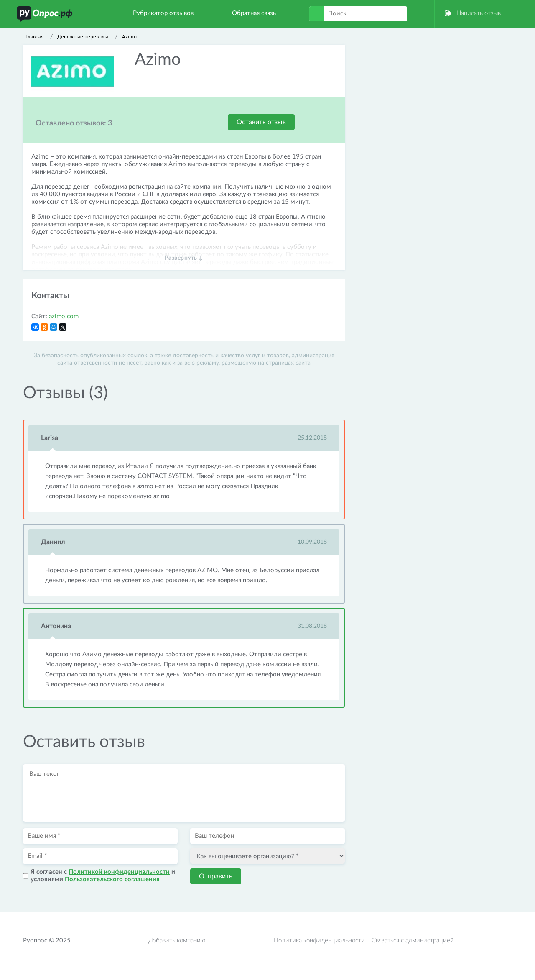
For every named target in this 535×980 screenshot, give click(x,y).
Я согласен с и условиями (103, 876)
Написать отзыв (479, 13)
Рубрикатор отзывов (163, 13)
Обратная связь (254, 13)
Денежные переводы (83, 37)
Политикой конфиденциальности (119, 872)
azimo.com (64, 316)
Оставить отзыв (261, 122)
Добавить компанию (177, 940)
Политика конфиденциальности (319, 940)
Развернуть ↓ (184, 258)
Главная (34, 37)
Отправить (216, 876)
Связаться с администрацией (413, 940)
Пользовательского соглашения (112, 879)
